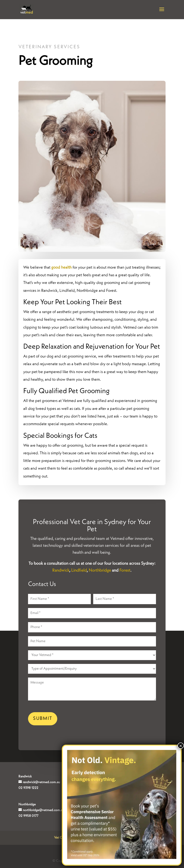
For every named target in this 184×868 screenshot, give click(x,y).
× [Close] (181, 746)
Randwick (61, 570)
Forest (125, 570)
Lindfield (79, 570)
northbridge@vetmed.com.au (43, 810)
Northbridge (100, 570)
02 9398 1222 (28, 788)
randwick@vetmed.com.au (41, 782)
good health (61, 268)
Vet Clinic (61, 838)
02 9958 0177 (28, 816)
